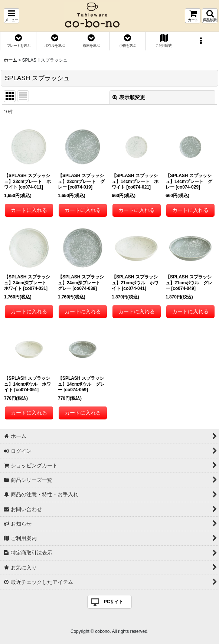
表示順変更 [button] (129, 97)
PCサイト (114, 602)
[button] (12, 16)
